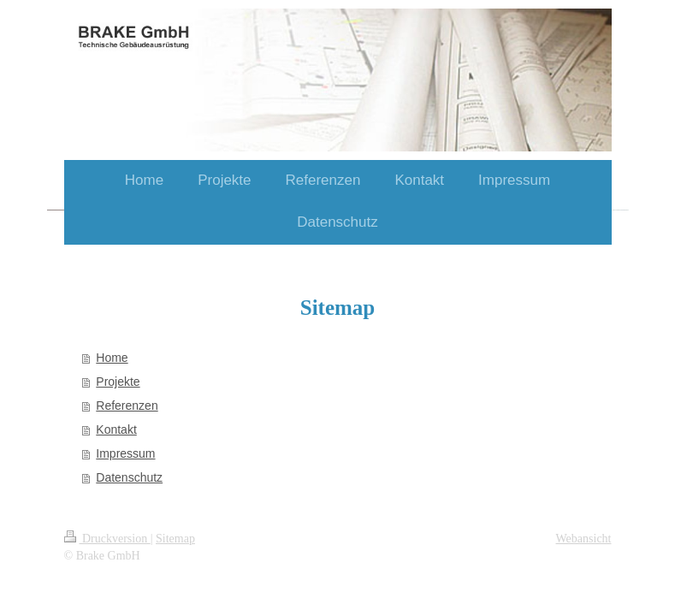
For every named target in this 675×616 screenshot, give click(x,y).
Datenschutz (129, 477)
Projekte (118, 382)
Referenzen (127, 406)
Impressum (125, 453)
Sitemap (175, 539)
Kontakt (116, 429)
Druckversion (107, 539)
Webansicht (584, 539)
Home (112, 358)
